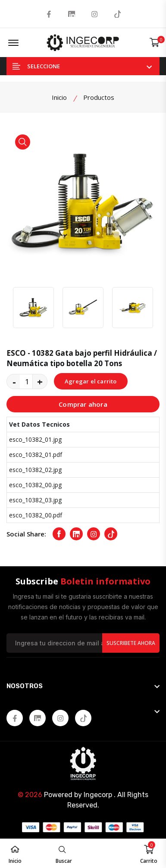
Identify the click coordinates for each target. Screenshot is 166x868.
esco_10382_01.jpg (35, 439)
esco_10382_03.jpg (35, 500)
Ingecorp (98, 795)
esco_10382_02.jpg (35, 470)
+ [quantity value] (40, 381)
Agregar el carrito (91, 381)
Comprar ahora (83, 404)
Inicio (59, 97)
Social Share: (26, 534)
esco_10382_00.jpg (35, 485)
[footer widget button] (83, 686)
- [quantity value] (14, 381)
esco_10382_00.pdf (36, 515)
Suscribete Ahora (131, 643)
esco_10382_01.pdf (36, 455)
